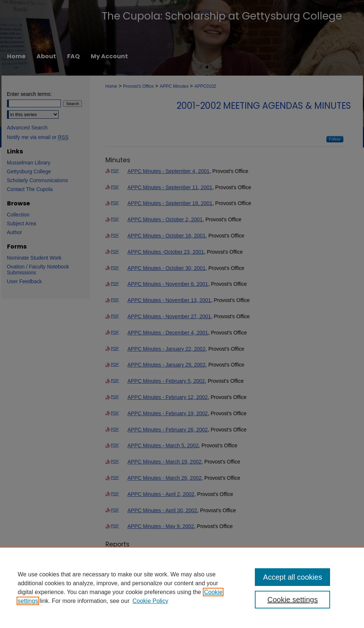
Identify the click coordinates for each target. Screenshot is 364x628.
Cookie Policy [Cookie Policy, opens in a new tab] (150, 601)
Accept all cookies (292, 577)
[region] (182, 587)
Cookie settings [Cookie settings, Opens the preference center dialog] (293, 600)
